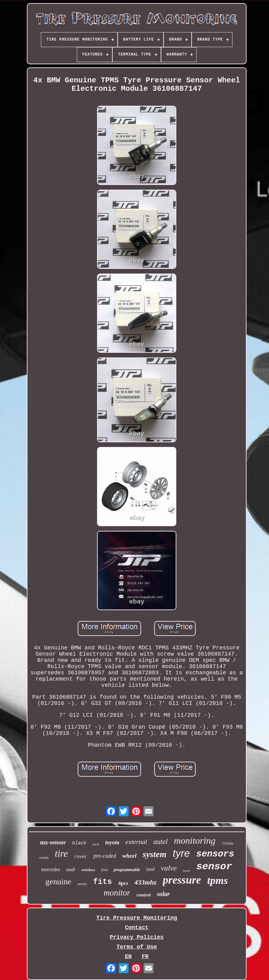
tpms (218, 880)
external (136, 842)
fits (102, 882)
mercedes (51, 869)
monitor (117, 893)
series (82, 884)
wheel (129, 856)
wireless (88, 870)
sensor (214, 867)
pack (96, 844)
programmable (127, 870)
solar (163, 894)
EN (128, 957)
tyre (181, 853)
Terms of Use (137, 947)
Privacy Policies (137, 937)
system (154, 854)
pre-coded (105, 856)
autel (160, 842)
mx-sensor (53, 842)
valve (169, 868)
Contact (137, 928)
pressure (182, 880)
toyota (112, 842)
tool (150, 869)
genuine (58, 882)
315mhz (228, 843)
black (79, 843)
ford (105, 870)
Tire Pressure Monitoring (137, 918)
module (44, 858)
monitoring (195, 840)
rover (81, 857)
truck (186, 871)
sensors (215, 854)
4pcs (123, 883)
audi (71, 869)
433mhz (146, 882)
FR (145, 957)
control (144, 895)
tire (61, 854)
